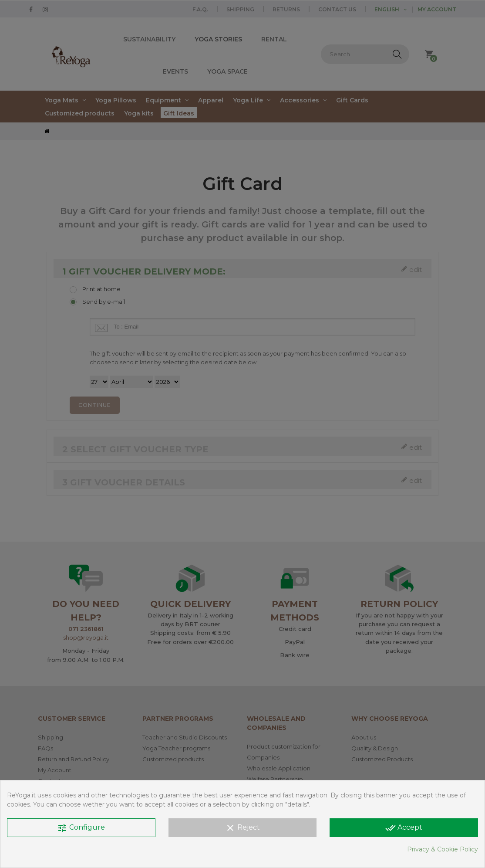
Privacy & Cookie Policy (443, 849)
